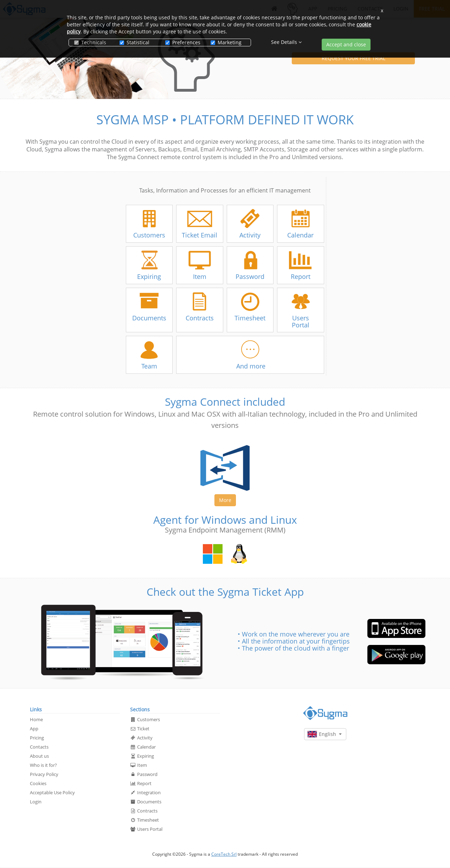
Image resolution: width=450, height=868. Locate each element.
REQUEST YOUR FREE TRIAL (353, 58)
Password (144, 774)
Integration (145, 792)
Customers (145, 719)
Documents (146, 802)
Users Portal (146, 829)
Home (36, 719)
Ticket (140, 729)
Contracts (144, 811)
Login (36, 802)
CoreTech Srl (224, 854)
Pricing (37, 738)
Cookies (38, 783)
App (34, 729)
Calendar (143, 747)
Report (141, 783)
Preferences (183, 42)
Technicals (90, 42)
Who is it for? (43, 765)
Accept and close (346, 44)
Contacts (39, 747)
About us (39, 756)
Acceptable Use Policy (52, 792)
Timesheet (144, 820)
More (225, 500)
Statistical (134, 42)
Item (139, 765)
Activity (141, 738)
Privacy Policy (44, 774)
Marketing (226, 42)
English (324, 734)
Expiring (142, 756)
